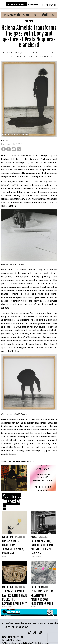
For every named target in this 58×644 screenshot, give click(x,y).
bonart (5, 140)
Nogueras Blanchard (25, 462)
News (33, 537)
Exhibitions (29, 22)
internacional (16, 4)
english (34, 4)
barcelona (6, 144)
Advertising (53, 623)
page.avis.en (8, 623)
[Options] (3, 4)
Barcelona (20, 537)
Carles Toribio (36, 556)
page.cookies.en (39, 623)
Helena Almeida (8, 462)
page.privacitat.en (23, 623)
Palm (46, 587)
